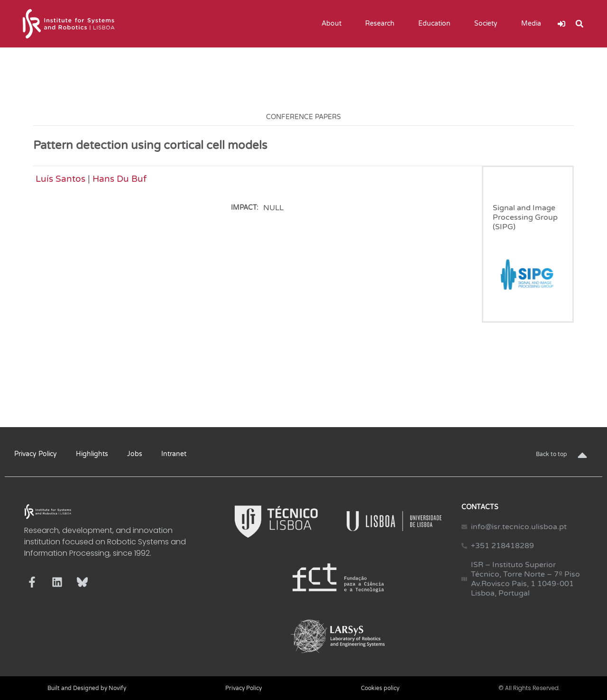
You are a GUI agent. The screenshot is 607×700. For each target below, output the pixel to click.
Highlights (92, 454)
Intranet (174, 454)
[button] (579, 24)
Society (488, 24)
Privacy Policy (36, 454)
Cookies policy (380, 688)
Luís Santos (60, 179)
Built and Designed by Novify (87, 688)
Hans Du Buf (120, 179)
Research (382, 24)
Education (437, 24)
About (334, 24)
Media (533, 24)
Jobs (135, 454)
